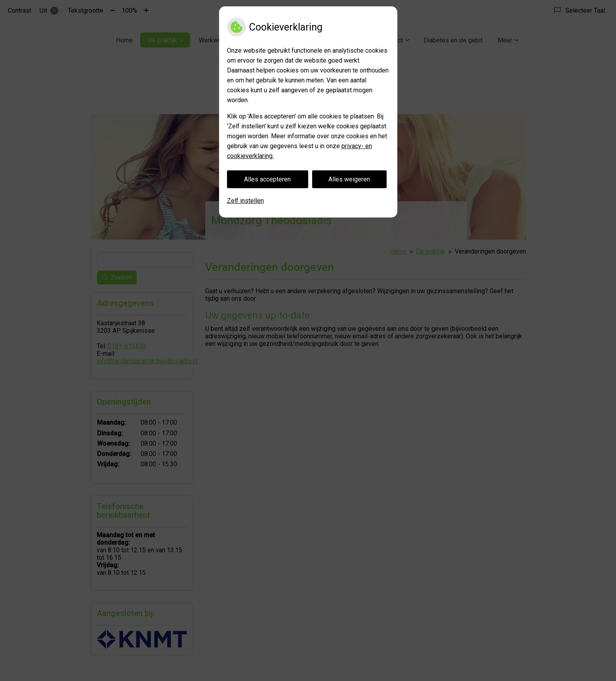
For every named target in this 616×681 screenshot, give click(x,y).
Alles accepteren (267, 179)
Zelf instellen (245, 201)
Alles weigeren (349, 179)
